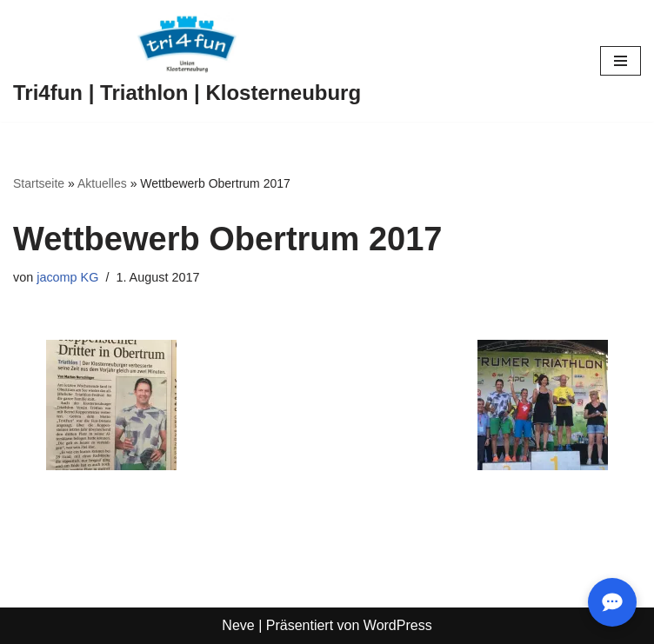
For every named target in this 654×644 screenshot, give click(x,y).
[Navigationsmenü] (621, 61)
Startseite (39, 183)
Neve (238, 625)
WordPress (398, 625)
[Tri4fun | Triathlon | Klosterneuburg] (187, 61)
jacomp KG (67, 277)
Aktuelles (102, 183)
